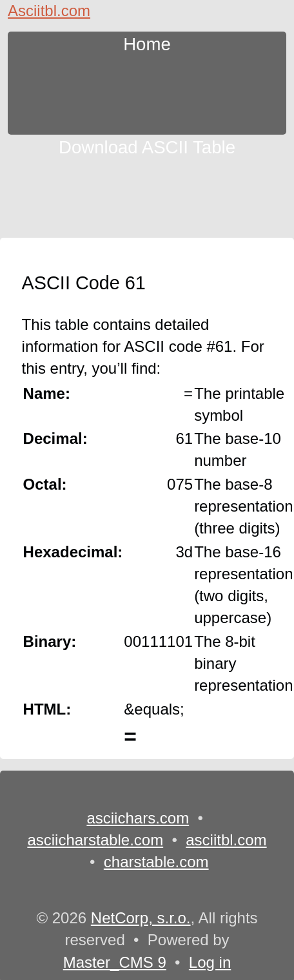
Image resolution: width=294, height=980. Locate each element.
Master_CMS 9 (115, 962)
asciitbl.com (226, 840)
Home (147, 43)
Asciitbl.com (49, 11)
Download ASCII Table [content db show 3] (147, 146)
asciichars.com (138, 818)
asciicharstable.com (95, 840)
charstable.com (156, 862)
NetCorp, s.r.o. (141, 918)
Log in (210, 962)
